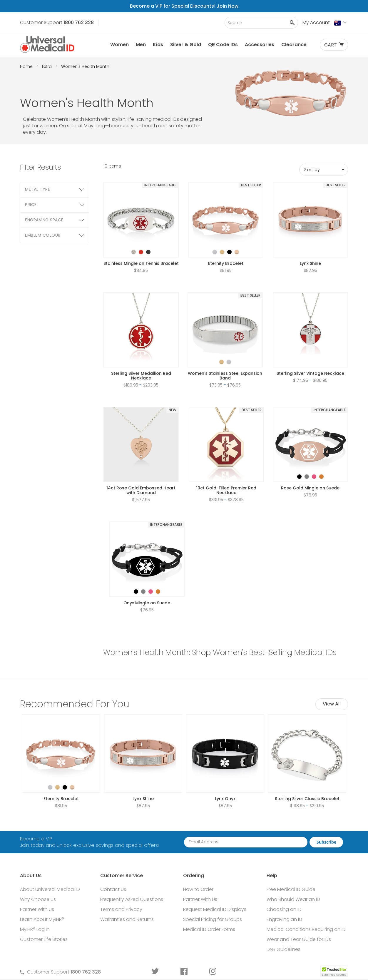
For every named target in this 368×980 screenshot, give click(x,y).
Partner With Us (37, 909)
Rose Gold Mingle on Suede (310, 488)
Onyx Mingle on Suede (147, 603)
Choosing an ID (284, 909)
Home (27, 66)
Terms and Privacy (121, 909)
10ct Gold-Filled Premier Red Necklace (226, 490)
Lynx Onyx (225, 799)
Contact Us (113, 889)
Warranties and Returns (127, 919)
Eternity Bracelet (226, 263)
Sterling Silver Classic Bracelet (307, 799)
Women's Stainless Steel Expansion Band (225, 376)
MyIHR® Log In (35, 929)
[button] (341, 23)
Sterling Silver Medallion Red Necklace (141, 376)
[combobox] (261, 23)
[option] (134, 252)
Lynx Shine (310, 263)
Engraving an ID (284, 919)
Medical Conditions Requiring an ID (306, 929)
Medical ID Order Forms (209, 929)
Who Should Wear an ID (293, 899)
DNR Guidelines (283, 949)
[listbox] (141, 247)
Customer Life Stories (44, 939)
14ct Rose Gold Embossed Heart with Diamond (141, 490)
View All (332, 704)
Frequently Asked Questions (132, 899)
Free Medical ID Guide (291, 889)
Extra (47, 66)
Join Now (228, 6)
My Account (316, 22)
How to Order (198, 889)
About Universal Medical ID (50, 889)
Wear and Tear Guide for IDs (299, 939)
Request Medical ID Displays (215, 909)
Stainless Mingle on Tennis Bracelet (141, 263)
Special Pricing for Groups (213, 919)
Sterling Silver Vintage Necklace (310, 373)
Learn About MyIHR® (42, 919)
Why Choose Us (38, 899)
